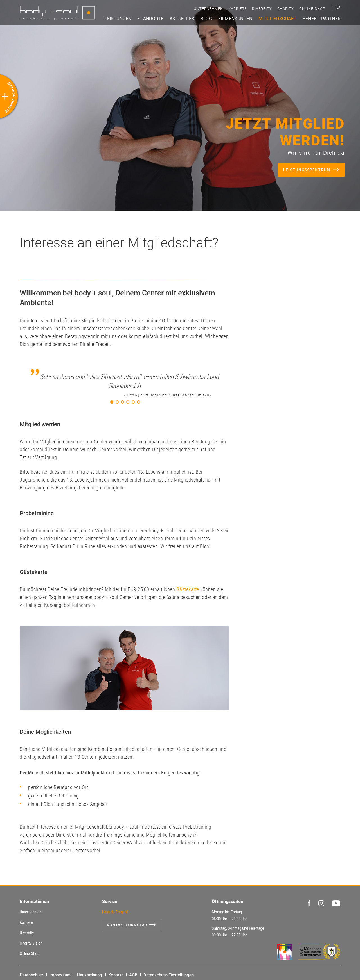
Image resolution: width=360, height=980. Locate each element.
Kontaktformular (127, 925)
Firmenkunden (235, 19)
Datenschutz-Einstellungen (169, 975)
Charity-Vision (31, 943)
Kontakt (116, 975)
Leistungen (118, 19)
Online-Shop (312, 9)
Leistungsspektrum (307, 170)
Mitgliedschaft (277, 19)
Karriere (238, 9)
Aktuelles (182, 19)
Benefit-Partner (322, 19)
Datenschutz (31, 975)
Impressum (60, 975)
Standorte (150, 19)
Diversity (262, 9)
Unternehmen (208, 9)
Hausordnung (89, 975)
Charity (286, 9)
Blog (206, 19)
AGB (133, 975)
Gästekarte (188, 589)
